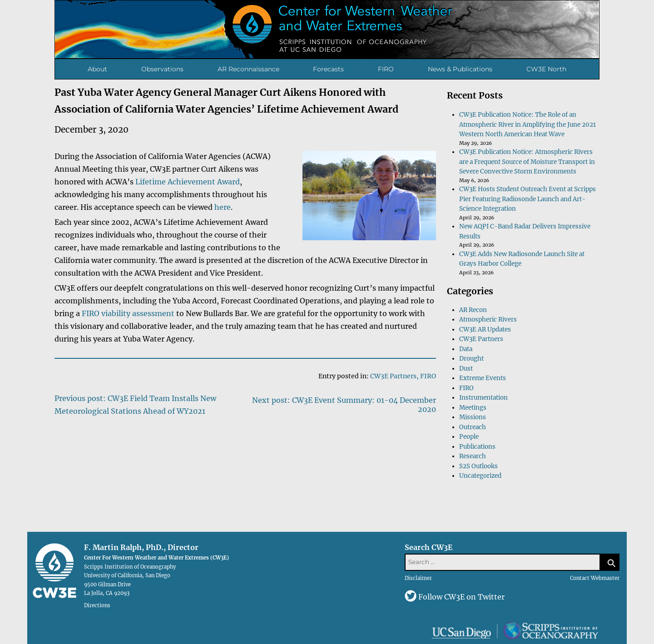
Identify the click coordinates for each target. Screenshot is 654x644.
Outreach (473, 427)
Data (466, 349)
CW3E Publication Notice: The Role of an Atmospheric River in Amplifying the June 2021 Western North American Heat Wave (528, 124)
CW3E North (546, 69)
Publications (477, 447)
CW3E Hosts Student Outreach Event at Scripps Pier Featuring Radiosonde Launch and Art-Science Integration (528, 199)
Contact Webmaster (595, 578)
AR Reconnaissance (248, 69)
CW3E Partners (393, 376)
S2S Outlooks (478, 466)
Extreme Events (483, 378)
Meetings (473, 408)
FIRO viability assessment (128, 313)
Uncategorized (480, 476)
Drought (471, 359)
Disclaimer (418, 578)
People (469, 437)
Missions (473, 417)
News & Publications (460, 69)
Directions (97, 605)
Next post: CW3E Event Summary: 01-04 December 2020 (344, 405)
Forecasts (328, 69)
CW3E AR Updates (485, 329)
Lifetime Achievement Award (188, 182)
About (97, 69)
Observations (162, 69)
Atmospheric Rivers (488, 320)
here (223, 207)
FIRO (386, 69)
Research (473, 456)
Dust (466, 369)
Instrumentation (483, 398)
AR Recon (473, 310)
